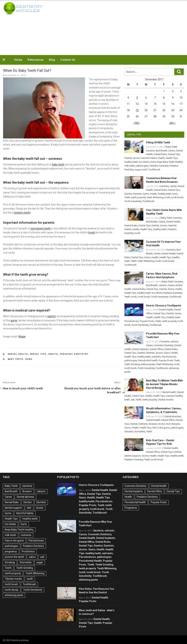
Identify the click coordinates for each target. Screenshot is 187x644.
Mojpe (22, 336)
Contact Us (68, 60)
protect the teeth (14, 557)
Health (53, 354)
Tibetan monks (166, 400)
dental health (169, 392)
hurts (153, 162)
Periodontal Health (148, 360)
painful (51, 316)
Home (18, 60)
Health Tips (172, 158)
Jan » (172, 123)
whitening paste (14, 595)
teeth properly (138, 197)
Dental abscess (173, 416)
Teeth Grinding (132, 364)
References (36, 60)
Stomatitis (140, 431)
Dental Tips (38, 354)
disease (153, 424)
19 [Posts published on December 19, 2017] (137, 110)
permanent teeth (41, 228)
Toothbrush (154, 170)
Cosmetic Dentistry (164, 345)
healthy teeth (131, 162)
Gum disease (173, 424)
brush (92, 232)
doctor (136, 158)
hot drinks (144, 162)
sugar (138, 170)
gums (14, 320)
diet (29, 508)
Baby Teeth (16, 359)
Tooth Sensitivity (133, 201)
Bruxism (27, 491)
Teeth (127, 197)
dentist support (133, 456)
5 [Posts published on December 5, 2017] (137, 98)
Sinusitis (129, 431)
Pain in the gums (161, 428)
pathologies (142, 166)
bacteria (150, 151)
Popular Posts (147, 321)
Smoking (10, 562)
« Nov (136, 123)
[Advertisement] (114, 27)
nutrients (156, 357)
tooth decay (12, 590)
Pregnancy (131, 508)
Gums (29, 359)
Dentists (137, 194)
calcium (163, 285)
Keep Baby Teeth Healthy (170, 162)
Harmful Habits (149, 158)
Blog (52, 60)
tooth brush (177, 197)
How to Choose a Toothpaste (164, 306)
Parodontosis (132, 321)
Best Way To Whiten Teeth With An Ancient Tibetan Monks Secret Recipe (164, 384)
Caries (172, 151)
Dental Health (18, 354)
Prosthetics (28, 551)
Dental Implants (140, 349)
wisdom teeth (22, 213)
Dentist (128, 158)
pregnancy (11, 551)
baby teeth (58, 165)
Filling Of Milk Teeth (158, 142)
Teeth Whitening (155, 197)
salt (133, 400)
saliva (32, 557)
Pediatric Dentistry (74, 354)
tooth (144, 170)
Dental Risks (160, 154)
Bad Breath (161, 151)
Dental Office (157, 349)
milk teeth (130, 166)
